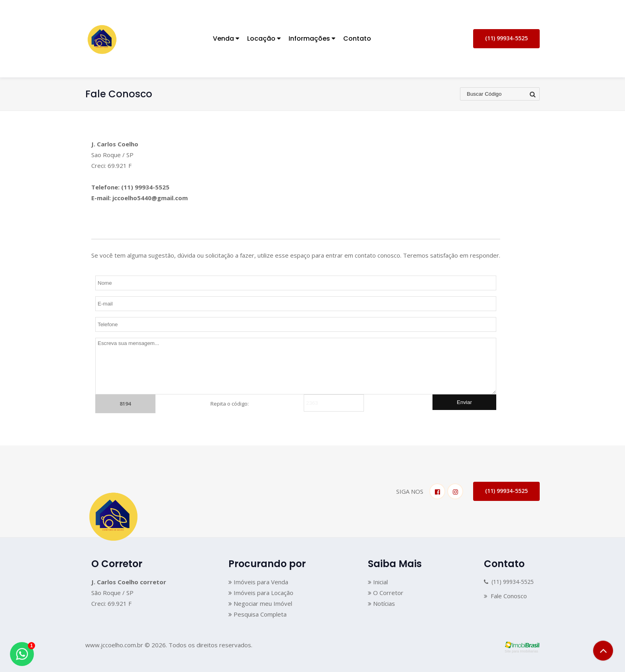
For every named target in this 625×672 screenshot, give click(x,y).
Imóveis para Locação (261, 593)
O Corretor (386, 593)
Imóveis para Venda (258, 582)
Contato (357, 38)
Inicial (378, 582)
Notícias (381, 603)
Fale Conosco (505, 596)
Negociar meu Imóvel (260, 603)
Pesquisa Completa (257, 614)
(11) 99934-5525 (506, 38)
